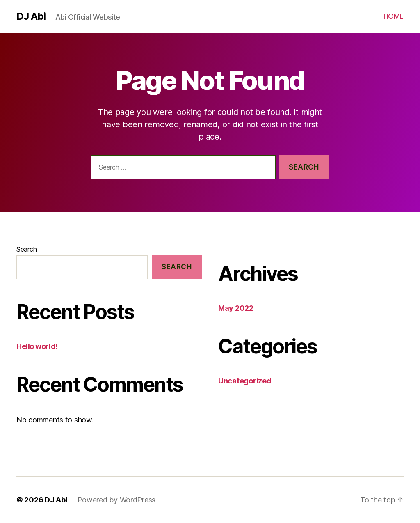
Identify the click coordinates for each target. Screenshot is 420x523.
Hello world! (37, 346)
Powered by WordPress (117, 500)
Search (26, 249)
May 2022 (236, 308)
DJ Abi (31, 16)
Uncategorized (245, 381)
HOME (394, 16)
